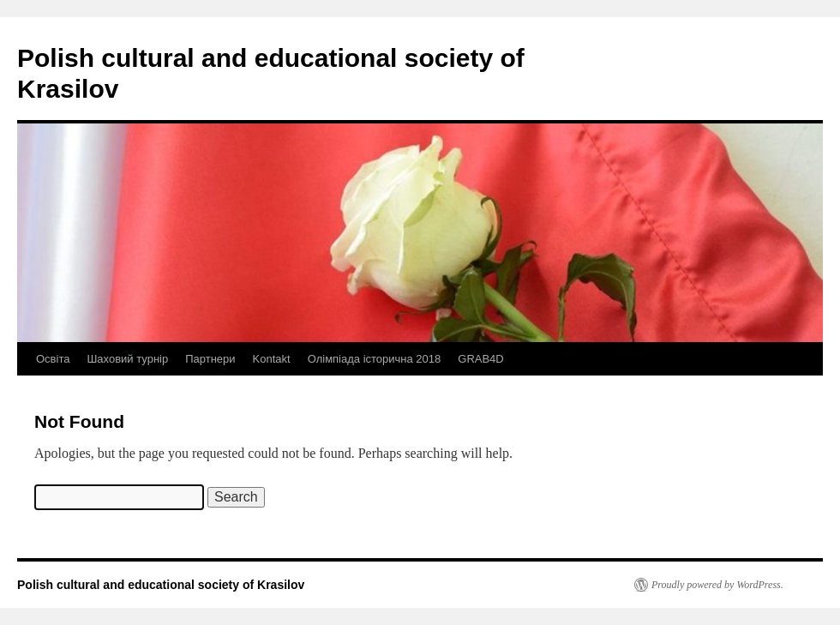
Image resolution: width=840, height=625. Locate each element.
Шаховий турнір (127, 359)
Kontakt (272, 359)
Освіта (53, 359)
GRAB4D (480, 359)
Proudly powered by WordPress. (717, 585)
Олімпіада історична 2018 (375, 359)
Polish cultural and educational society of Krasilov (161, 585)
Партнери (210, 359)
